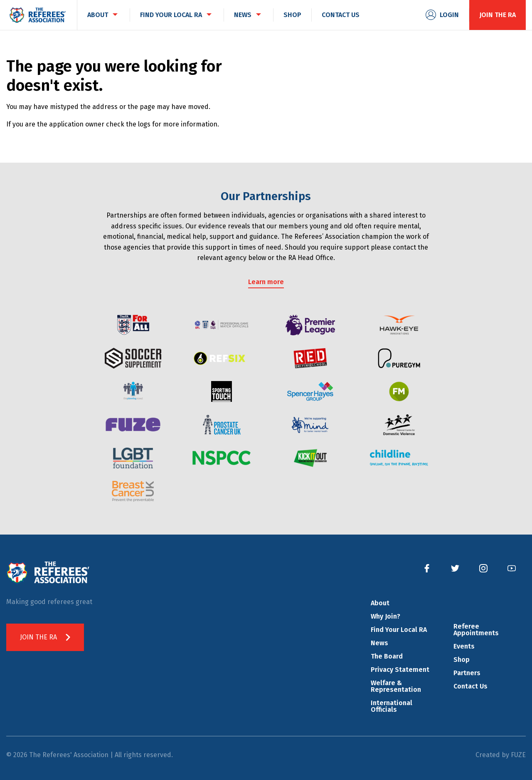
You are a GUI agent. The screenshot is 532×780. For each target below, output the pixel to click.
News (379, 643)
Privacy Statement (400, 670)
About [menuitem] (98, 15)
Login (449, 15)
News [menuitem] (243, 15)
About (380, 603)
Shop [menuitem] (292, 15)
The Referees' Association (37, 15)
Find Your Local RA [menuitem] (171, 15)
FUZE (518, 755)
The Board (387, 656)
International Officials (392, 706)
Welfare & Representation (396, 686)
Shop (462, 660)
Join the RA (498, 15)
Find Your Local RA (399, 630)
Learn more (266, 282)
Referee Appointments (476, 630)
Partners (467, 673)
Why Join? (385, 616)
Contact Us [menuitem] (341, 15)
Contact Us (470, 686)
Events (464, 646)
